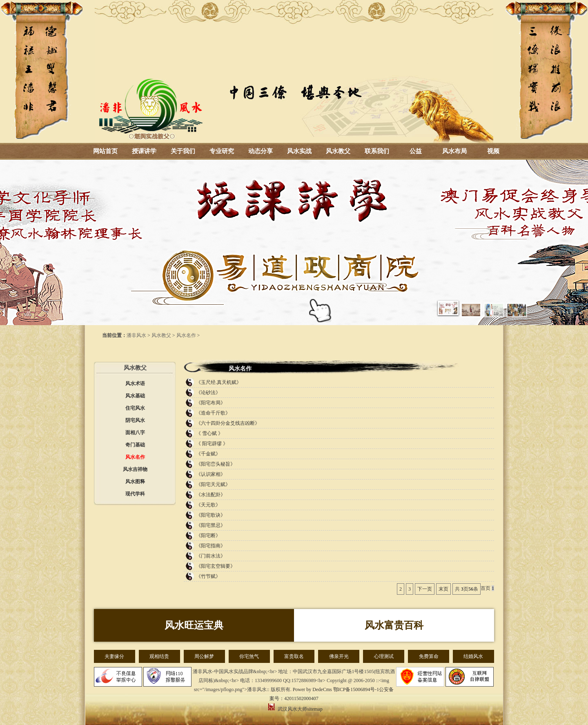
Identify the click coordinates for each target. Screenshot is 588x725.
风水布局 (454, 151)
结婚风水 (473, 656)
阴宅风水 (135, 420)
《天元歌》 (208, 505)
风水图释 (135, 482)
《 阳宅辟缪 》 (212, 444)
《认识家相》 (211, 474)
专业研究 (222, 151)
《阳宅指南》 (211, 546)
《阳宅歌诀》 (211, 515)
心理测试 (384, 656)
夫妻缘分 (114, 656)
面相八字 (135, 433)
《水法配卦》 (211, 495)
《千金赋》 (208, 454)
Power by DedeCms (312, 689)
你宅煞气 (249, 656)
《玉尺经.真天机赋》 (219, 382)
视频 (493, 151)
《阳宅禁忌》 (211, 525)
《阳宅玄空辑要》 (216, 566)
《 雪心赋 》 (209, 433)
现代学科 (135, 494)
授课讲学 (144, 151)
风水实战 (299, 151)
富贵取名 (294, 656)
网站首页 (105, 151)
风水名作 (186, 335)
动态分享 (261, 151)
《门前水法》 (211, 556)
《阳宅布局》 (211, 403)
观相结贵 (159, 656)
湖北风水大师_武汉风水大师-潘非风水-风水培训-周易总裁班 (294, 71)
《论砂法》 (208, 393)
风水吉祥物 (135, 469)
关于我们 (183, 151)
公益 (416, 151)
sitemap (315, 709)
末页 (443, 589)
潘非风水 (136, 335)
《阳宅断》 (208, 535)
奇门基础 (135, 445)
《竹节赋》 (208, 576)
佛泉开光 (339, 656)
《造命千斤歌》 (213, 413)
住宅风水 (135, 408)
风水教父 (338, 151)
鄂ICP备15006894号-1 (356, 689)
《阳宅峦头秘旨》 (216, 464)
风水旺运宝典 (194, 625)
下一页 (425, 589)
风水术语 (135, 384)
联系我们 (377, 151)
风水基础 (135, 396)
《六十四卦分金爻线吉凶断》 (228, 423)
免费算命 (429, 656)
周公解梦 (204, 656)
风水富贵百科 (394, 625)
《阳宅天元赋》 (213, 484)
